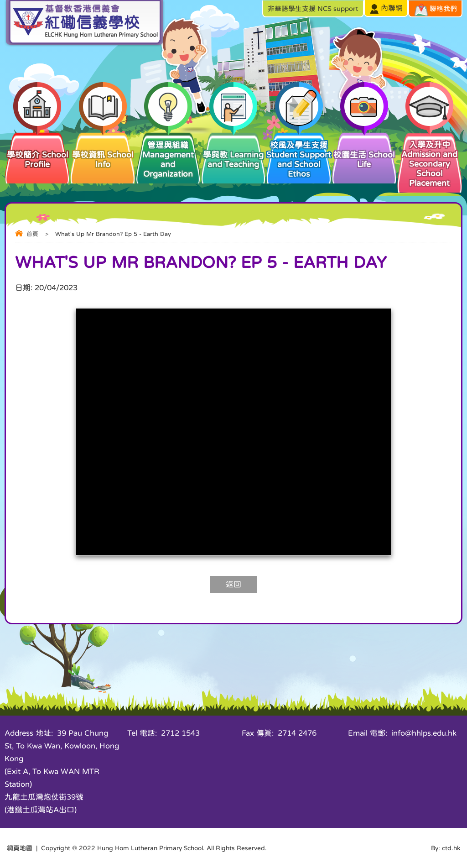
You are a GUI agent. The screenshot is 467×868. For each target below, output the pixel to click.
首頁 (32, 234)
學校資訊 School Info (102, 150)
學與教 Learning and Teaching (233, 150)
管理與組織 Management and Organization (168, 154)
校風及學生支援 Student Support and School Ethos (298, 154)
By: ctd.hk (446, 848)
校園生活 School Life (364, 150)
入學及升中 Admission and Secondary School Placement (429, 159)
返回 (233, 584)
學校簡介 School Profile (37, 150)
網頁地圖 (20, 848)
